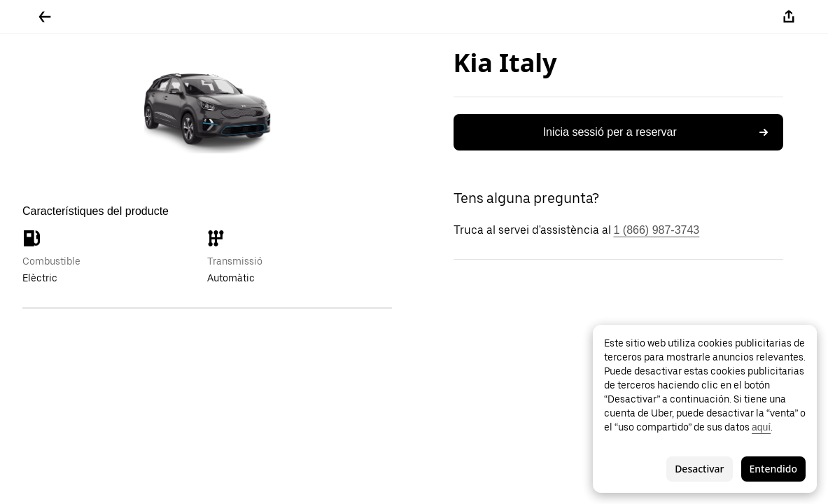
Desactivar (699, 469)
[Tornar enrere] (45, 17)
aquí (761, 427)
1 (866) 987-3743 (657, 230)
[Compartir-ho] (789, 17)
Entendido (773, 469)
